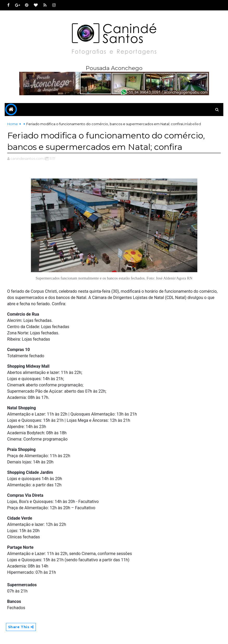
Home (13, 124)
